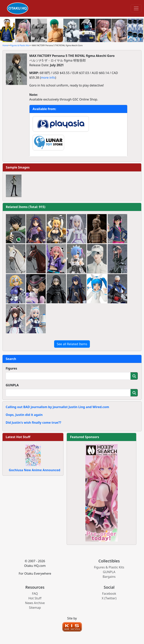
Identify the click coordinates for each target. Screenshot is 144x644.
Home (5, 45)
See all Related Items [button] (72, 344)
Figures (11, 368)
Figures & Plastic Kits (20, 45)
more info (48, 78)
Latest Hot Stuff (18, 437)
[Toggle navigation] (136, 8)
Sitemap (35, 608)
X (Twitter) (109, 598)
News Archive (35, 603)
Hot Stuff (35, 598)
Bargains (109, 577)
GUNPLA (12, 385)
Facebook (109, 594)
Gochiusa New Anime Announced (34, 470)
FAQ (35, 594)
